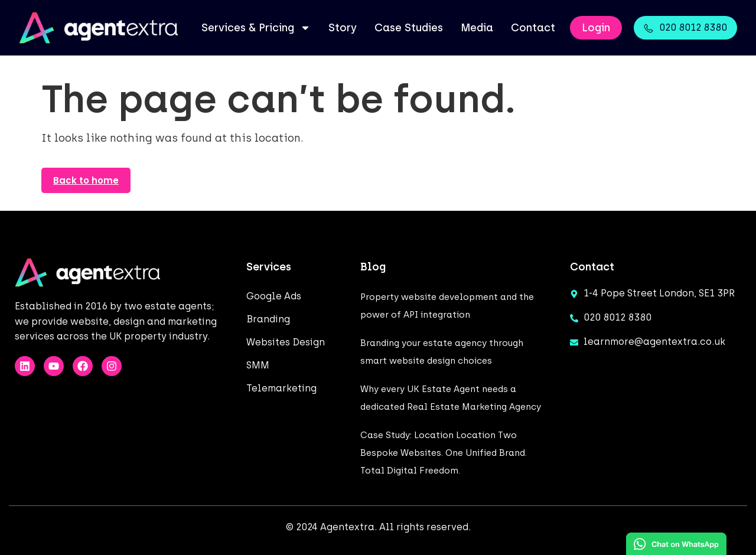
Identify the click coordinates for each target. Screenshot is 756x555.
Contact (533, 28)
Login (596, 28)
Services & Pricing (256, 28)
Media (477, 28)
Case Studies (409, 28)
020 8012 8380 (693, 27)
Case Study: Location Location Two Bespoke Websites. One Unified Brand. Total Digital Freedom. (444, 453)
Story (343, 28)
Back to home (86, 180)
